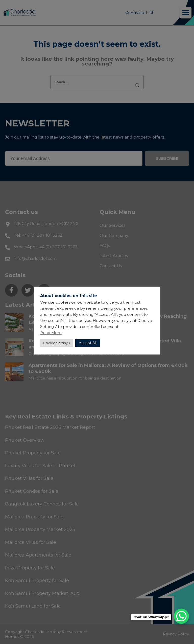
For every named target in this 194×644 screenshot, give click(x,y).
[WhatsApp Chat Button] (181, 616)
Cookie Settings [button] (56, 343)
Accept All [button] (88, 343)
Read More (51, 333)
